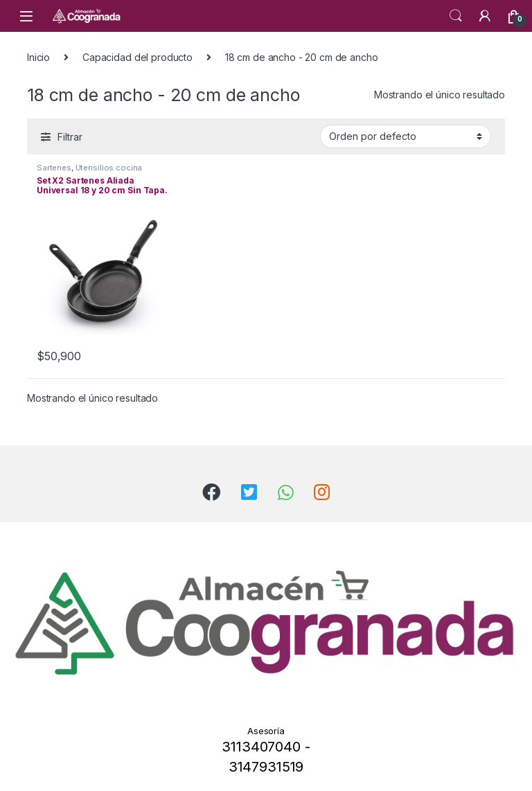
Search (456, 16)
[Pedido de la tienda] (406, 136)
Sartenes (54, 168)
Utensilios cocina (109, 168)
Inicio (38, 57)
